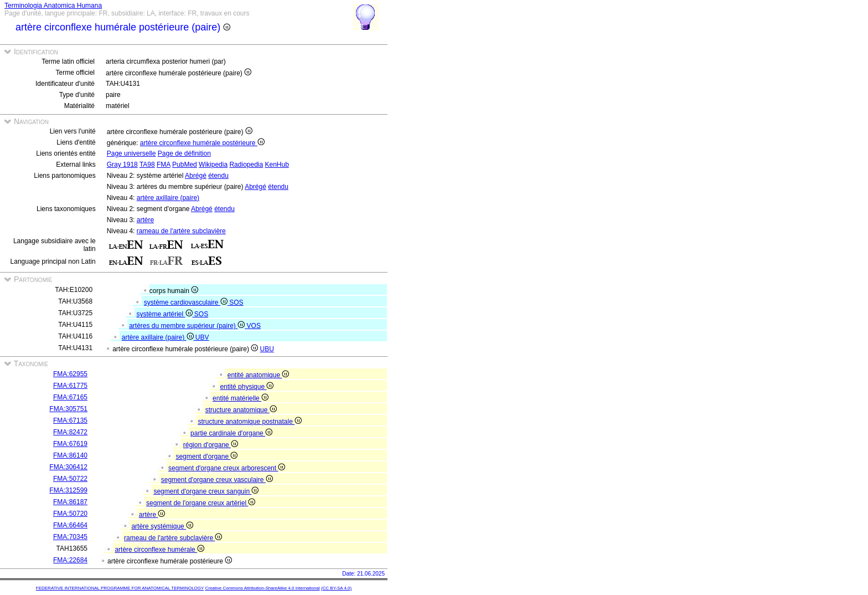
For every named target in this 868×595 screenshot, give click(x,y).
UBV (202, 337)
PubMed (185, 165)
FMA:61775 (70, 386)
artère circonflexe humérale (159, 550)
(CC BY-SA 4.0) (336, 588)
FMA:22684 (70, 560)
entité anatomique (259, 375)
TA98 (147, 165)
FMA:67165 (70, 397)
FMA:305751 (68, 409)
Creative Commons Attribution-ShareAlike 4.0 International (262, 588)
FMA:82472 (70, 432)
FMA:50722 (70, 479)
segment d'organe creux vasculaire (217, 480)
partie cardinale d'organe (231, 433)
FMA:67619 (70, 444)
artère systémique (162, 526)
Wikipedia (213, 165)
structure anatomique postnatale (250, 422)
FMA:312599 (68, 490)
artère (145, 220)
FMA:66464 (70, 525)
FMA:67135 (70, 420)
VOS (254, 326)
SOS (236, 302)
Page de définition (184, 153)
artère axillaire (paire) (168, 198)
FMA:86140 (70, 455)
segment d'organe (206, 456)
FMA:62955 (70, 374)
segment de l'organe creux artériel (201, 503)
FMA (164, 165)
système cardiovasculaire (187, 302)
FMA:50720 (70, 514)
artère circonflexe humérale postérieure (202, 143)
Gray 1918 (122, 165)
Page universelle (131, 153)
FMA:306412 (68, 467)
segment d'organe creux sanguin (206, 491)
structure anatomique (241, 410)
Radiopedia (246, 165)
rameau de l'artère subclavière (181, 231)
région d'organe (211, 445)
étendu (218, 176)
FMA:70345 (70, 537)
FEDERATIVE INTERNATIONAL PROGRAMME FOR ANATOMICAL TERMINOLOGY (120, 588)
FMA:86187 (70, 502)
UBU (267, 349)
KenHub (277, 165)
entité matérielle (241, 398)
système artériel (165, 314)
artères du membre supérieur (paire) (188, 326)
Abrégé (196, 176)
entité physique (247, 387)
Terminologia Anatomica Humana (53, 6)
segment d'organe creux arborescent (227, 468)
